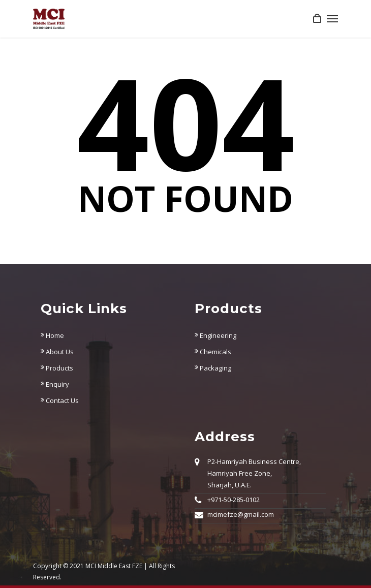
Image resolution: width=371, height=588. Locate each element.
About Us (57, 352)
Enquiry (55, 384)
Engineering (215, 335)
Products (57, 368)
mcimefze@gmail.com (241, 514)
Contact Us (60, 400)
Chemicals (213, 352)
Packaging (213, 368)
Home (52, 335)
